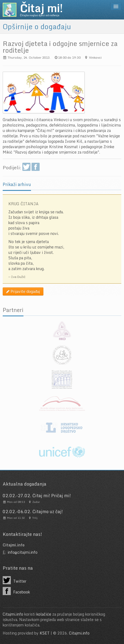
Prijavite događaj (23, 291)
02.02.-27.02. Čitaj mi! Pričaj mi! (37, 496)
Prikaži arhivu (17, 184)
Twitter (15, 580)
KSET (45, 633)
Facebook (16, 591)
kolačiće (44, 614)
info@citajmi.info (23, 552)
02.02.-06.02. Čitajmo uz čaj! (33, 512)
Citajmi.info (13, 614)
